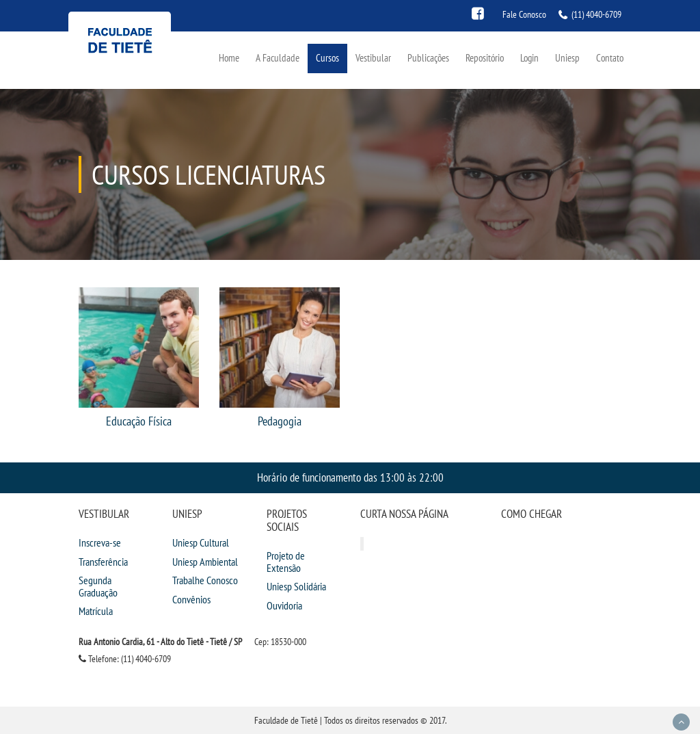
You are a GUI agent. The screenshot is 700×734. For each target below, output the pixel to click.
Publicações (428, 58)
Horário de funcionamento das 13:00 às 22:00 (350, 477)
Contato (610, 58)
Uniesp (567, 58)
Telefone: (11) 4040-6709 (125, 659)
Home (229, 58)
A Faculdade (278, 58)
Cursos (327, 58)
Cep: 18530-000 (280, 642)
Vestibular (373, 58)
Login (529, 58)
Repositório (485, 58)
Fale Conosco (524, 14)
